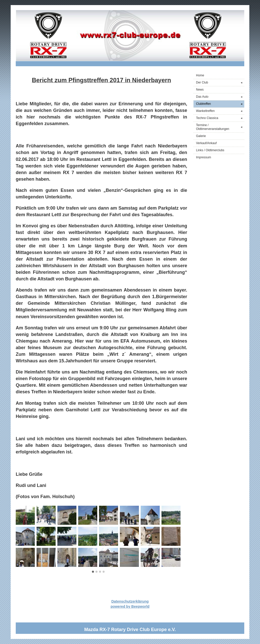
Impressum (204, 157)
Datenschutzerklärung (130, 601)
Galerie (201, 136)
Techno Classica (220, 118)
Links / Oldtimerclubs (210, 150)
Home (200, 75)
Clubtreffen (220, 104)
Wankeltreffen (220, 111)
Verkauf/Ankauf (206, 143)
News (200, 90)
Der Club (220, 83)
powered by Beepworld (130, 606)
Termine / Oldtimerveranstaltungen (220, 127)
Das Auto (220, 97)
